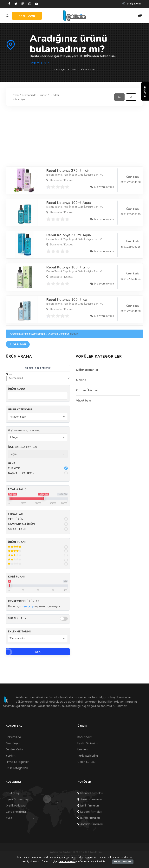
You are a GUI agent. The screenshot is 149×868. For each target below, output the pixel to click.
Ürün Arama (88, 70)
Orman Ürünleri (87, 390)
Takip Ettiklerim (88, 756)
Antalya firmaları (90, 824)
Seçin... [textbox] (14, 454)
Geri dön (18, 344)
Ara (23, 652)
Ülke (11, 464)
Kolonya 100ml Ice (67, 300)
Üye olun (40, 63)
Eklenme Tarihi (19, 632)
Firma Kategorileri (18, 762)
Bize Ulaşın (13, 743)
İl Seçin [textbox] (14, 437)
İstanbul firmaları (90, 793)
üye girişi (28, 606)
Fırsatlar (15, 514)
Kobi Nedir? (85, 737)
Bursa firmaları (89, 818)
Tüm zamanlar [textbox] (18, 639)
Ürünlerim (84, 749)
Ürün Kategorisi (21, 410)
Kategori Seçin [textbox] (18, 417)
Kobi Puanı (16, 577)
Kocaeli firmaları (90, 812)
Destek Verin (14, 749)
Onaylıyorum (123, 862)
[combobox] (38, 417)
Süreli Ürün (17, 619)
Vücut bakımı (85, 401)
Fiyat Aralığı (18, 490)
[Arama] (8, 16)
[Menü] (140, 16)
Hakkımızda (13, 737)
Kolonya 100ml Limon (69, 267)
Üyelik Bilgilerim (87, 743)
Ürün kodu (16, 389)
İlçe (23, 447)
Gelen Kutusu (86, 762)
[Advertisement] (74, 135)
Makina (81, 380)
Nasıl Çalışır (13, 793)
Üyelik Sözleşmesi (17, 799)
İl (24, 431)
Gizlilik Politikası (16, 806)
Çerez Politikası (16, 812)
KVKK (9, 818)
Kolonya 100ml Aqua (69, 203)
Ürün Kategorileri (17, 768)
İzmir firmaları (88, 806)
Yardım (11, 756)
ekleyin (74, 334)
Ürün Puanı (17, 542)
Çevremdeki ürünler (24, 601)
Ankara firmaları (90, 799)
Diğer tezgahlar (87, 370)
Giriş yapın (132, 4)
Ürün (73, 70)
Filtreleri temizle (38, 368)
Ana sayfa (60, 70)
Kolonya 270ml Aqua (69, 235)
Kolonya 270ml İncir (68, 171)
